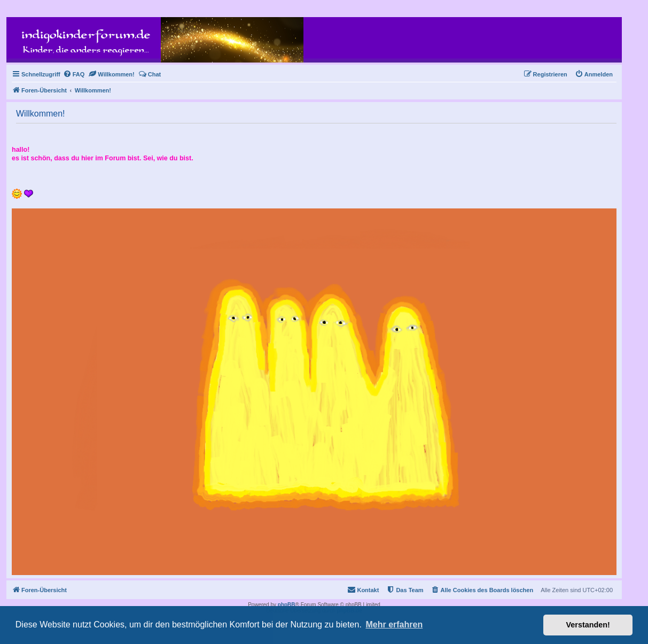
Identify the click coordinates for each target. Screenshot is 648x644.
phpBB (287, 605)
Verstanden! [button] (588, 625)
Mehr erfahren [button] (394, 624)
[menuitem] (74, 74)
